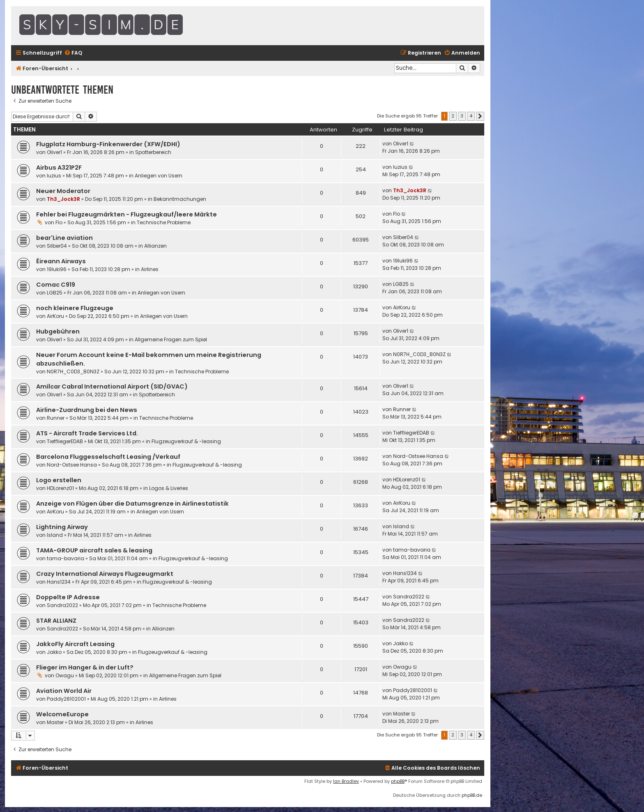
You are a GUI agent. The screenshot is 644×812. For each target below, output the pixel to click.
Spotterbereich (153, 152)
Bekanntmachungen (180, 199)
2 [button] (453, 116)
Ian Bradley (346, 781)
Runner (56, 418)
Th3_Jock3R (63, 199)
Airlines (150, 269)
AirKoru (55, 316)
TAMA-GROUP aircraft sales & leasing (94, 550)
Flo (59, 222)
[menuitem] (73, 53)
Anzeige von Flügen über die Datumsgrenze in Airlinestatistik (132, 504)
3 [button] (462, 116)
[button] (480, 116)
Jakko (54, 652)
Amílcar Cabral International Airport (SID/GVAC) (112, 386)
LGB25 (55, 293)
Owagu (65, 675)
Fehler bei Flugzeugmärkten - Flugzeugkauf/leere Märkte (126, 214)
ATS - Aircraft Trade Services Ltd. (87, 433)
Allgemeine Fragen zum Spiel (171, 339)
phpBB (398, 781)
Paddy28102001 (66, 699)
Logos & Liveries (169, 488)
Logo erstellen (59, 480)
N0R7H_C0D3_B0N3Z (73, 371)
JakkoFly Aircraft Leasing (75, 644)
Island (55, 535)
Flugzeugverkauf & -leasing (186, 441)
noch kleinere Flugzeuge (75, 308)
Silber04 (57, 246)
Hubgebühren (58, 331)
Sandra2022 (62, 605)
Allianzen (155, 246)
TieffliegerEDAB (65, 441)
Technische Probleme (164, 222)
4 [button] (471, 116)
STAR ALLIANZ (56, 621)
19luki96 (57, 269)
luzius (54, 176)
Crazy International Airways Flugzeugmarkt (105, 574)
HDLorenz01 (60, 488)
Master (55, 722)
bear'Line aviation (64, 238)
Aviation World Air (64, 691)
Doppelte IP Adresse (68, 597)
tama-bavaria (66, 558)
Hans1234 (59, 582)
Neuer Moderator (63, 191)
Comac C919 (56, 285)
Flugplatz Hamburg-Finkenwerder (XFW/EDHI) (108, 144)
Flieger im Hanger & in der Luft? (85, 667)
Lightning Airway (62, 527)
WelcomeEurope (62, 714)
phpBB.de (472, 795)
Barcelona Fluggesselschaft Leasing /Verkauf (108, 457)
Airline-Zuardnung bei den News (87, 410)
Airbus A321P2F (59, 168)
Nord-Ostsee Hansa (72, 465)
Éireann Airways (61, 261)
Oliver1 (54, 152)
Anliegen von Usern (159, 176)
